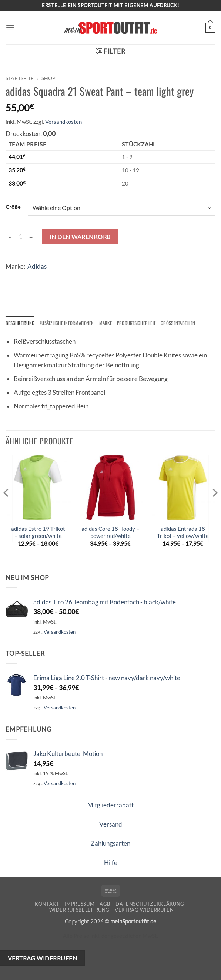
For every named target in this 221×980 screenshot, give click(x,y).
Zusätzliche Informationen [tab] (68, 323)
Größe (13, 207)
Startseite (20, 78)
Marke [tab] (109, 323)
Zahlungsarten (110, 844)
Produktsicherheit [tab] (141, 323)
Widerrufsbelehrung (80, 910)
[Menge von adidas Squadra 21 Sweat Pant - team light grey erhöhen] (31, 237)
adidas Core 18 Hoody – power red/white (110, 533)
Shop (48, 78)
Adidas (37, 266)
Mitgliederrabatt (110, 805)
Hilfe (111, 863)
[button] (10, 28)
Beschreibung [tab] (20, 323)
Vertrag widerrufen (144, 910)
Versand (111, 825)
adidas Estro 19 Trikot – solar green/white (38, 533)
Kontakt (47, 904)
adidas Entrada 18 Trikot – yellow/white (183, 533)
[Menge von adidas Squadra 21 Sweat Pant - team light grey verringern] (10, 237)
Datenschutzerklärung (150, 904)
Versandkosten (63, 122)
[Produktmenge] (21, 237)
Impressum (79, 904)
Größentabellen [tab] (184, 323)
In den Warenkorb (80, 237)
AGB (105, 904)
